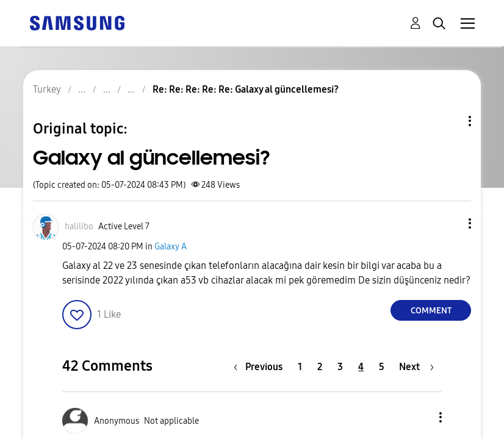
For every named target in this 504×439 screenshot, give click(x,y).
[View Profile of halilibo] (79, 227)
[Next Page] (416, 367)
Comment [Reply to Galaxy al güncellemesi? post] (431, 311)
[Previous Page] (261, 367)
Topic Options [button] (449, 121)
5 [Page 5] (382, 367)
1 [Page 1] (300, 367)
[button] (450, 223)
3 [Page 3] (340, 367)
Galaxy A (171, 247)
